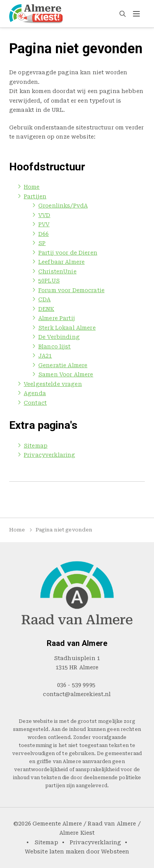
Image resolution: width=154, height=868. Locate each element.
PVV (44, 224)
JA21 (45, 356)
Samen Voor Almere (66, 374)
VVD (44, 215)
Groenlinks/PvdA (63, 206)
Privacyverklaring (49, 455)
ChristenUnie (57, 271)
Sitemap (36, 446)
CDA (44, 299)
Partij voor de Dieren (68, 253)
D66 (43, 234)
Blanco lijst (55, 347)
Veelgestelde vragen (53, 384)
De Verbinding (59, 337)
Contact (35, 403)
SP (42, 243)
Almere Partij (57, 318)
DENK (46, 309)
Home (32, 187)
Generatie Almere (63, 365)
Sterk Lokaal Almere (67, 328)
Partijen (35, 196)
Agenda (35, 393)
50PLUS (49, 281)
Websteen (115, 852)
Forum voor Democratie (71, 290)
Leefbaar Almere (61, 262)
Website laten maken (55, 852)
